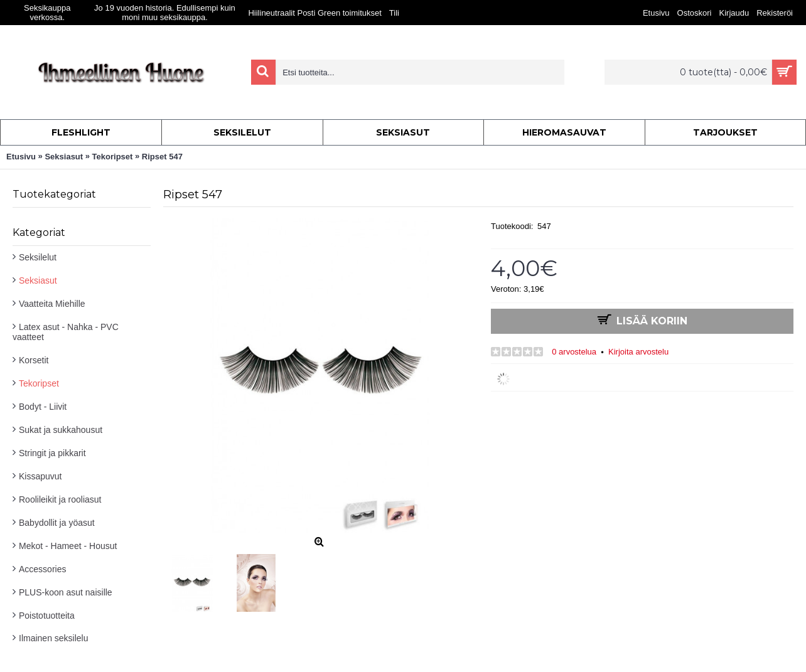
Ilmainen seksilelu (54, 638)
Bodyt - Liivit (43, 407)
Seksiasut (38, 280)
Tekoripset (39, 383)
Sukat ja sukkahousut (61, 430)
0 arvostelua (574, 352)
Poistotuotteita (47, 616)
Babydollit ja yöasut (57, 523)
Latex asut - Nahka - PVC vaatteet (66, 332)
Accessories (42, 569)
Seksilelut (38, 257)
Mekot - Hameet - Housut (68, 546)
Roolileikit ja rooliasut (60, 499)
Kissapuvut (40, 476)
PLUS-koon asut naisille (66, 592)
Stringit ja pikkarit (52, 453)
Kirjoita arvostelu (638, 352)
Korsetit (34, 360)
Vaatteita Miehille (52, 304)
